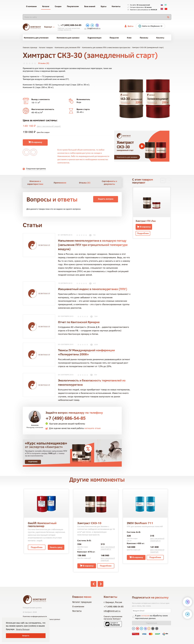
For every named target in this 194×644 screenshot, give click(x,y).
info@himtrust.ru (94, 28)
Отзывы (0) (44, 63)
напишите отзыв (92, 428)
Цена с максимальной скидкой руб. (108, 559)
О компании (78, 606)
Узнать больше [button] (23, 629)
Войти (131, 26)
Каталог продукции (82, 602)
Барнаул (49, 27)
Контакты (77, 611)
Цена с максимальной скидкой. (49, 126)
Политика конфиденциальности (35, 616)
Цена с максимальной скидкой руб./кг (108, 548)
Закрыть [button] (26, 636)
